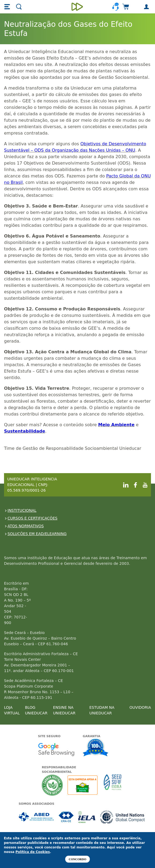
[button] (8, 7)
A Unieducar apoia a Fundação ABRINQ (83, 785)
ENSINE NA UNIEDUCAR (64, 710)
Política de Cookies (33, 852)
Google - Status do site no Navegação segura (56, 749)
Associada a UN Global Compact (123, 817)
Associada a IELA (87, 817)
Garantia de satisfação (96, 748)
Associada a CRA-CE (66, 817)
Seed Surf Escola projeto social (113, 785)
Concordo (77, 859)
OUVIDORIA (140, 707)
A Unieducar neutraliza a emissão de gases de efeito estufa (52, 785)
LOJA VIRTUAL (12, 710)
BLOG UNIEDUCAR (36, 710)
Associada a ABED (37, 817)
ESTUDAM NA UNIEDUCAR (102, 710)
